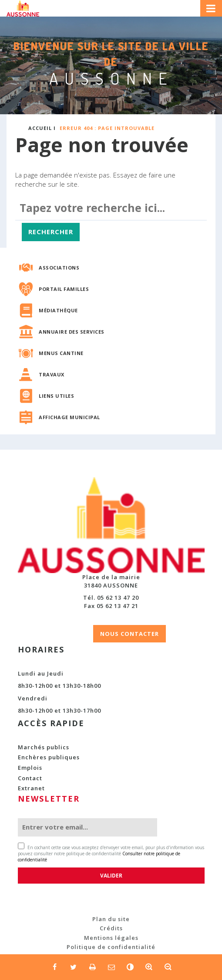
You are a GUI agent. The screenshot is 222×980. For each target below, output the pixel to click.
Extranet (31, 788)
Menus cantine (61, 353)
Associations (59, 268)
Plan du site (111, 919)
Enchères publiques (49, 757)
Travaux (52, 374)
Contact (30, 778)
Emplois (30, 768)
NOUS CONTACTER (129, 634)
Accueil (40, 128)
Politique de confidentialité (111, 947)
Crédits (111, 928)
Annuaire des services (72, 332)
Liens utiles (56, 396)
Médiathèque (58, 310)
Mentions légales (111, 938)
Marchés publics (44, 747)
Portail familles (64, 289)
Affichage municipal (69, 417)
